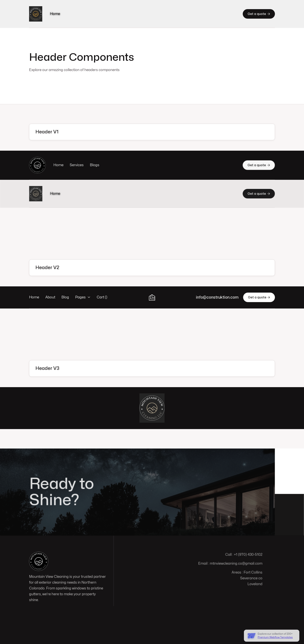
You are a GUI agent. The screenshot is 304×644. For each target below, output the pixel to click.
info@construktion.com (217, 297)
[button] (83, 297)
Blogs (95, 165)
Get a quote (259, 14)
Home (55, 14)
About (50, 297)
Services (77, 165)
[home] (36, 14)
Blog (65, 297)
